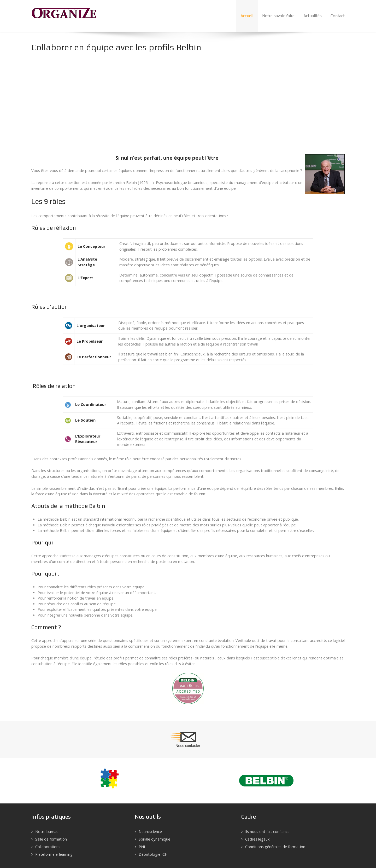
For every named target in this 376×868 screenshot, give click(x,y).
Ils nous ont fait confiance (267, 832)
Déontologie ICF (153, 854)
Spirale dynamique (154, 839)
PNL (142, 847)
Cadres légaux (257, 839)
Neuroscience (150, 832)
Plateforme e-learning (54, 854)
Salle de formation (51, 839)
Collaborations (48, 847)
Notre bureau (47, 832)
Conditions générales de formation (275, 847)
